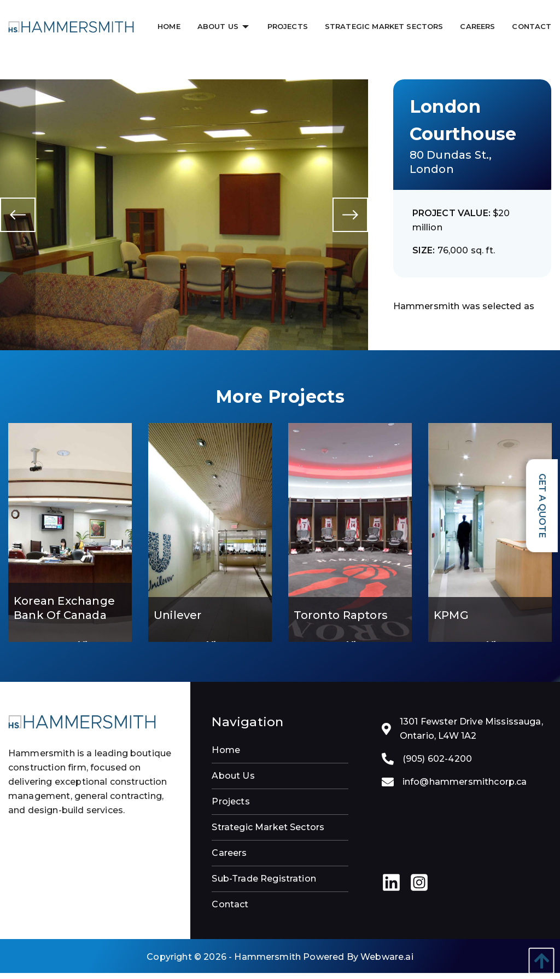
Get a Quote (542, 506)
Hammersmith (267, 963)
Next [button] (350, 218)
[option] (184, 215)
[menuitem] (170, 27)
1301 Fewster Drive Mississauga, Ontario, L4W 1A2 (471, 735)
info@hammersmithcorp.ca (465, 788)
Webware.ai (387, 963)
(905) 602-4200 (437, 765)
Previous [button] (18, 218)
